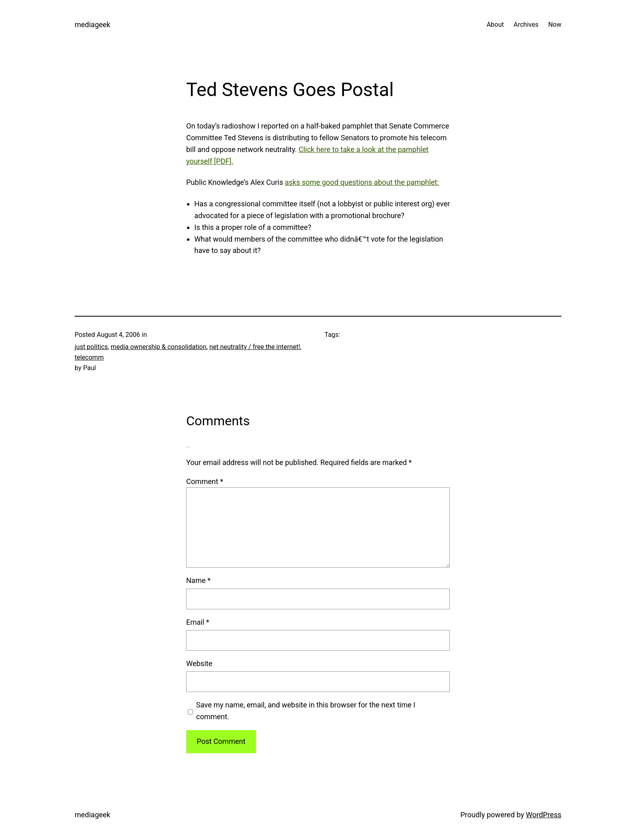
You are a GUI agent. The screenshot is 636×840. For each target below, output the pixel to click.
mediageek (92, 25)
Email (198, 622)
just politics (91, 347)
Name (198, 580)
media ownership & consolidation (159, 347)
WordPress (544, 815)
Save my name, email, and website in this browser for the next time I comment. (306, 711)
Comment (205, 481)
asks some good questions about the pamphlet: (362, 182)
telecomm (89, 357)
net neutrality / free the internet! (255, 347)
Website (199, 663)
